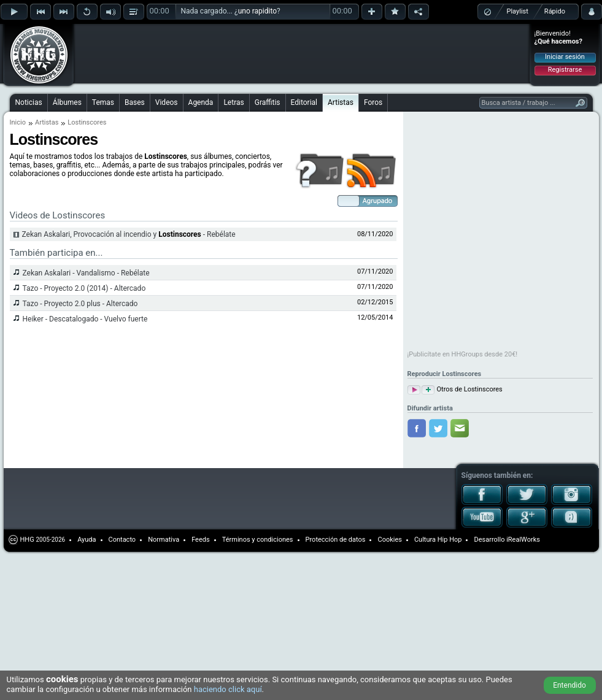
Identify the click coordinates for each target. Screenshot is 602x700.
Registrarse (565, 70)
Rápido (555, 11)
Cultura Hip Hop (438, 540)
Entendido (569, 685)
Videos (167, 102)
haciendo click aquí (228, 689)
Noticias (29, 102)
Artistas (341, 102)
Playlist (518, 11)
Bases (135, 102)
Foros (373, 102)
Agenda (201, 102)
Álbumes (67, 102)
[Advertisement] (155, 44)
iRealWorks (523, 540)
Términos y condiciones (258, 540)
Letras (233, 102)
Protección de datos (336, 540)
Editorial (304, 102)
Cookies (389, 540)
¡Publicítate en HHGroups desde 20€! (463, 354)
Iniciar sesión (565, 57)
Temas (103, 102)
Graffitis (268, 102)
